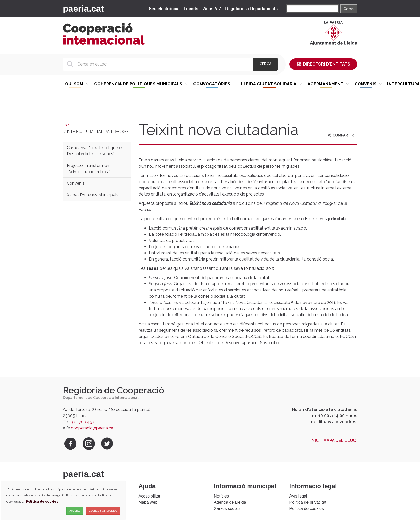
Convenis (76, 183)
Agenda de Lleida (230, 502)
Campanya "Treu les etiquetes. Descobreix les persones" (96, 151)
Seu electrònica (164, 9)
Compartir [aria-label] (340, 135)
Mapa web (148, 502)
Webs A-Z (212, 9)
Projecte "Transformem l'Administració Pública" (89, 169)
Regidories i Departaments (251, 9)
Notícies (221, 496)
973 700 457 (82, 422)
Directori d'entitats (323, 64)
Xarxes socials (227, 508)
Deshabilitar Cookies (103, 511)
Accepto (75, 511)
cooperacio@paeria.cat (93, 428)
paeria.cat (83, 9)
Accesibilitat (149, 496)
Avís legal (298, 496)
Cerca (349, 9)
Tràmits (191, 9)
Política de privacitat (308, 502)
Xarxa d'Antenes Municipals (93, 195)
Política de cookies (307, 508)
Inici (67, 125)
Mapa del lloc (340, 440)
